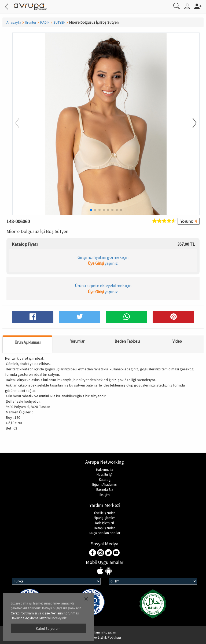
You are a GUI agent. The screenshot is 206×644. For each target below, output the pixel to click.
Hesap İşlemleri (105, 528)
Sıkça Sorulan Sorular (105, 533)
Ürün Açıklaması (27, 342)
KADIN (45, 22)
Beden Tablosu (127, 341)
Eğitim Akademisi (105, 484)
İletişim (105, 495)
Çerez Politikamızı (24, 613)
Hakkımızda (105, 470)
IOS (101, 571)
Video (177, 341)
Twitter (108, 553)
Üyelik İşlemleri (105, 513)
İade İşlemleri (105, 523)
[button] (191, 123)
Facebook (93, 553)
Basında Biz (105, 490)
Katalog (105, 480)
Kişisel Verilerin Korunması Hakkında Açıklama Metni (45, 616)
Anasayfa (14, 22)
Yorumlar (77, 341)
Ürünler (31, 22)
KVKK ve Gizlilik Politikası (103, 637)
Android (108, 571)
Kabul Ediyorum (48, 628)
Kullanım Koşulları (103, 632)
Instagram (101, 553)
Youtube (116, 553)
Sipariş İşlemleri (105, 518)
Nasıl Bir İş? (105, 475)
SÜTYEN (59, 22)
